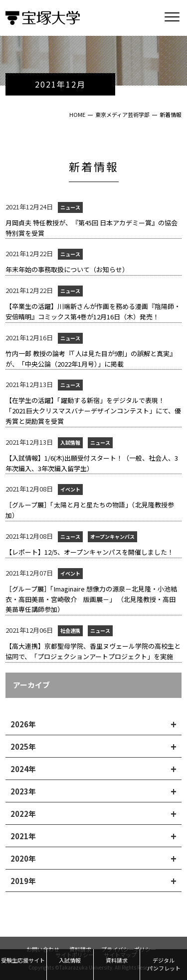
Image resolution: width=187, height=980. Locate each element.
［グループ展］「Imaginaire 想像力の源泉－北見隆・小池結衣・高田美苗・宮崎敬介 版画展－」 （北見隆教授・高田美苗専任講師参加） (91, 599)
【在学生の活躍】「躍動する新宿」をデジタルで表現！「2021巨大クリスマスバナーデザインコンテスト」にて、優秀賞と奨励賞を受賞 (93, 411)
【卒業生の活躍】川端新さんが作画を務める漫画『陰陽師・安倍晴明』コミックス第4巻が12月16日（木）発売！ (93, 311)
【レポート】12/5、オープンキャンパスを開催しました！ (90, 552)
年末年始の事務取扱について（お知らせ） (67, 269)
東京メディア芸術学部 (122, 114)
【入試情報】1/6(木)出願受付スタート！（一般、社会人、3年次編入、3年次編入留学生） (92, 463)
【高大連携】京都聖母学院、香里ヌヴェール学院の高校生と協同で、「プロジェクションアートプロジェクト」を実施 (93, 651)
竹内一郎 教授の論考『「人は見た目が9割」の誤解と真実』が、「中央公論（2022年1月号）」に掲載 (91, 359)
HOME (77, 114)
